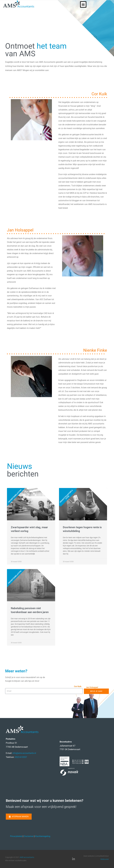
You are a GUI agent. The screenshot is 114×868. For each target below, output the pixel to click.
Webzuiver (105, 859)
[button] (110, 4)
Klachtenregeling (43, 836)
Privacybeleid (16, 836)
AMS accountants (27, 857)
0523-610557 (21, 757)
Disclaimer (29, 836)
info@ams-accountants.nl (24, 753)
